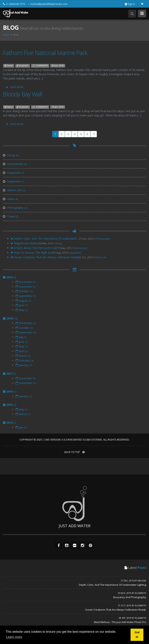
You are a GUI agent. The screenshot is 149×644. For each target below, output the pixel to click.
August (23, 301)
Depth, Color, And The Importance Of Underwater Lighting (113, 585)
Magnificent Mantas (25, 243)
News (10, 199)
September (26, 296)
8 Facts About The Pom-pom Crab (34, 248)
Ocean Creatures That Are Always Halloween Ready (45, 257)
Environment (15, 164)
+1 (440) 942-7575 (16, 4)
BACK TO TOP (74, 452)
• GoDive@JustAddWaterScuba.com (48, 4)
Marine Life (14, 190)
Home (6, 35)
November (26, 287)
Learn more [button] (14, 637)
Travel (9, 65)
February (25, 360)
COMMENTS (40, 65)
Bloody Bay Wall (23, 94)
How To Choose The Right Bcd (32, 253)
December (26, 282)
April (22, 351)
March (23, 356)
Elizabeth (23, 65)
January (24, 365)
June (22, 305)
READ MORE (15, 87)
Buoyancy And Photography (130, 597)
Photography (15, 208)
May (22, 310)
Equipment (14, 173)
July (21, 337)
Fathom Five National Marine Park (45, 53)
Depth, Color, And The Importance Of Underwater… (45, 239)
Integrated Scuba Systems (85, 440)
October (24, 291)
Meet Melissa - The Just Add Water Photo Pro (120, 622)
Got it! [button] (137, 635)
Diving (11, 155)
